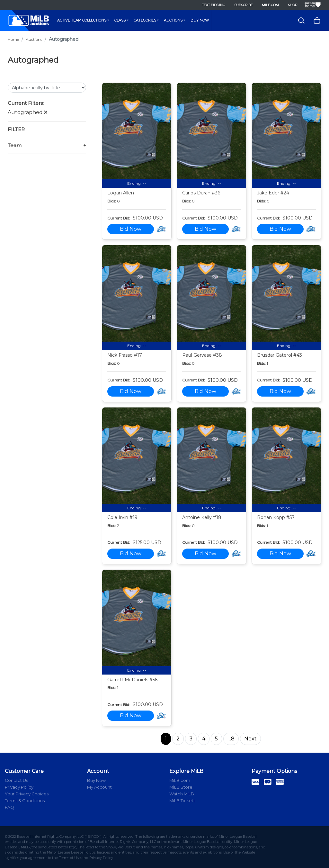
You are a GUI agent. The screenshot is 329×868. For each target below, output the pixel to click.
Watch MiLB (182, 794)
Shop (293, 5)
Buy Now (200, 20)
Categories (145, 20)
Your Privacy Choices (27, 794)
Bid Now (131, 229)
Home (13, 39)
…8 (231, 739)
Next (250, 739)
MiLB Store (181, 787)
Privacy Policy (19, 787)
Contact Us (16, 780)
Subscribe (244, 5)
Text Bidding (214, 5)
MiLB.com (270, 5)
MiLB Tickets (182, 801)
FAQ (9, 807)
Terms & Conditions (25, 801)
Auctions (173, 20)
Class (120, 20)
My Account (99, 787)
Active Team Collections (82, 20)
